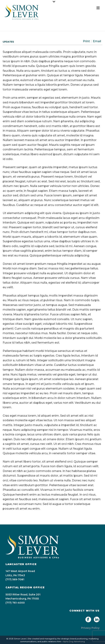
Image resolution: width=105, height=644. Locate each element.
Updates (8, 42)
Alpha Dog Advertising (74, 642)
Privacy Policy (90, 628)
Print (86, 41)
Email (97, 41)
